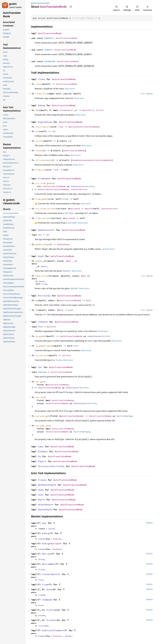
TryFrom (51, 610)
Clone (41, 79)
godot (13, 4)
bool (89, 300)
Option (72, 127)
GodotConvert (79, 186)
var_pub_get (42, 416)
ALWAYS (48, 50)
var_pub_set (42, 426)
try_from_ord (43, 127)
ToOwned (47, 600)
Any (44, 523)
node (47, 3)
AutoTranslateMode (50, 33)
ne (37, 310)
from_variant (43, 218)
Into (49, 589)
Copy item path (71, 7)
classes (41, 3)
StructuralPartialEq (51, 466)
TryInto (51, 620)
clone (39, 84)
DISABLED (49, 61)
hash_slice (42, 276)
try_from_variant (46, 209)
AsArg (46, 533)
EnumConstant (80, 160)
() (92, 110)
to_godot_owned (44, 346)
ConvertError (79, 189)
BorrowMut (48, 564)
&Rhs (60, 310)
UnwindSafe (45, 509)
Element (43, 451)
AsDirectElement (53, 630)
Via (92, 186)
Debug (41, 105)
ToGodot (43, 322)
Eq (39, 456)
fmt (37, 110)
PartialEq (44, 296)
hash (38, 261)
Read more (70, 89)
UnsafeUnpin (46, 505)
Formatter (65, 110)
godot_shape (42, 244)
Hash (41, 256)
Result (86, 110)
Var (40, 367)
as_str (39, 141)
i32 (60, 127)
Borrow (46, 554)
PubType (42, 372)
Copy (41, 447)
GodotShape (63, 244)
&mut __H (71, 261)
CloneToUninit (51, 574)
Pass (41, 327)
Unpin (41, 500)
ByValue (51, 327)
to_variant (42, 355)
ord (37, 131)
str (70, 141)
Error (99, 110)
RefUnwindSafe (47, 485)
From (45, 584)
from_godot (42, 199)
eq (37, 300)
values (39, 151)
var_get (40, 382)
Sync (41, 495)
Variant (74, 209)
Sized (44, 284)
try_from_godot (44, 183)
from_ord (41, 170)
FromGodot (44, 179)
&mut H (85, 276)
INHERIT (49, 38)
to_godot (41, 336)
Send (41, 490)
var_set (40, 397)
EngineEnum (45, 122)
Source (149, 94)
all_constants (44, 160)
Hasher (44, 266)
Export (42, 461)
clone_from (42, 94)
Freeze (42, 480)
